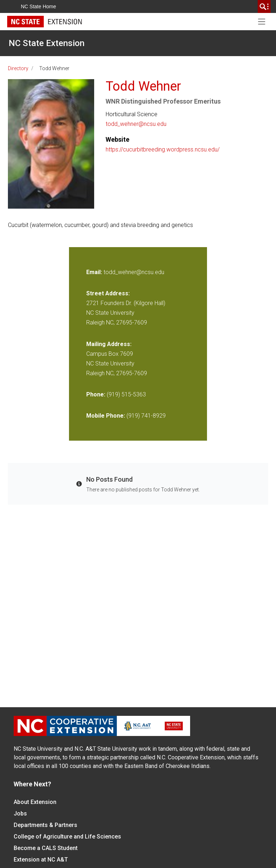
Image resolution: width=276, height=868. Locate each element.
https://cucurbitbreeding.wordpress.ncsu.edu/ (163, 149)
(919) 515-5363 (126, 394)
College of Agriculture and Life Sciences (67, 837)
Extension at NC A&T (41, 860)
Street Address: (108, 293)
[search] (264, 6)
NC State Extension (47, 43)
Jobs (20, 814)
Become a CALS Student (46, 848)
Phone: (96, 394)
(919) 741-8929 (146, 416)
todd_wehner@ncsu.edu (136, 124)
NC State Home (38, 6)
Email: (95, 272)
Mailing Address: (109, 344)
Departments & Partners (45, 825)
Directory (18, 68)
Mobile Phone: (106, 416)
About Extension (35, 802)
